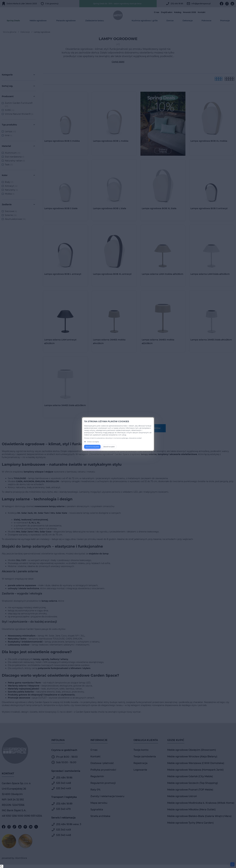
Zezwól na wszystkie (92, 447)
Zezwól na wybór (109, 447)
